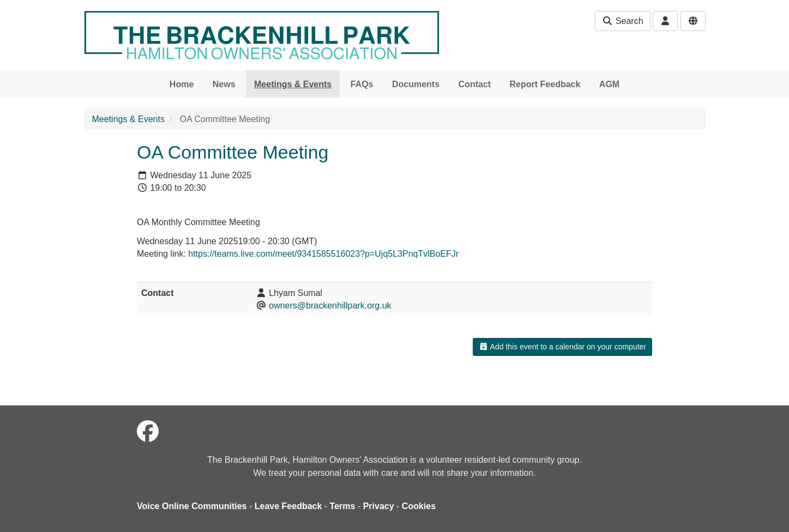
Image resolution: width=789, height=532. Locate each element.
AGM (609, 84)
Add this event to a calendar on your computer (562, 347)
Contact (475, 84)
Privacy (379, 506)
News (224, 84)
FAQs (362, 84)
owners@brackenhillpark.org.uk (330, 306)
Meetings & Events (293, 84)
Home (182, 84)
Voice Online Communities (192, 506)
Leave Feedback (288, 506)
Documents (416, 84)
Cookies (419, 506)
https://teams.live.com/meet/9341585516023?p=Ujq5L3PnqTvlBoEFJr (323, 254)
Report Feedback (545, 84)
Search (622, 21)
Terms (343, 506)
